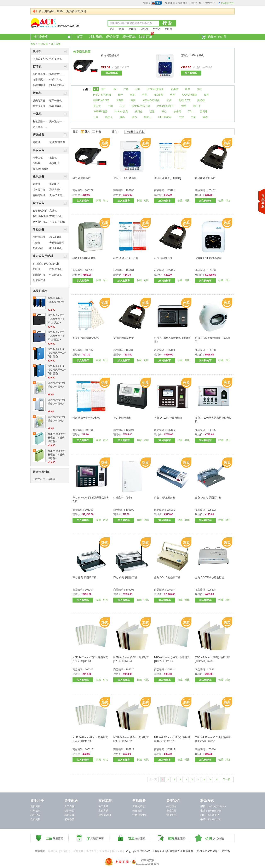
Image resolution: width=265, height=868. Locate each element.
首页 (79, 37)
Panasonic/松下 (166, 106)
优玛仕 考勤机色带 (205, 178)
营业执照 (171, 815)
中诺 (193, 117)
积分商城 (129, 37)
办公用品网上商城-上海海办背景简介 (63, 11)
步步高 (177, 112)
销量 (140, 132)
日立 (122, 106)
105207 (171, 590)
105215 (171, 749)
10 (217, 779)
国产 (103, 89)
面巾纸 (168, 29)
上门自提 (69, 806)
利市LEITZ (185, 100)
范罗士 (148, 117)
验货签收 (69, 815)
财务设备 (39, 203)
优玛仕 (139, 112)
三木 (96, 117)
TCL (191, 112)
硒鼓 (122, 29)
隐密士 (109, 117)
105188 (130, 350)
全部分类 (52, 37)
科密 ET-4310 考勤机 (84, 258)
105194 (130, 430)
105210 (130, 670)
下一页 (227, 779)
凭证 (112, 29)
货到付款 (69, 811)
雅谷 (205, 117)
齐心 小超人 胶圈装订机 (208, 498)
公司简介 (171, 806)
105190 (212, 350)
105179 (89, 190)
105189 (171, 350)
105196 (212, 430)
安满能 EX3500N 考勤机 (208, 258)
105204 (89, 590)
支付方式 (103, 811)
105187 (89, 350)
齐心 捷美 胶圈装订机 (84, 577)
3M (115, 89)
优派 (152, 112)
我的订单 (196, 3)
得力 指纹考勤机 (122, 418)
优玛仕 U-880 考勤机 (192, 55)
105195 (171, 430)
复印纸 (132, 29)
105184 (130, 270)
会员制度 (35, 819)
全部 (96, 89)
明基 (173, 95)
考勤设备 (39, 230)
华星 (144, 95)
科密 (133, 100)
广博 (126, 89)
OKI (138, 89)
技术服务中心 (140, 815)
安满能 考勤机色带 (124, 338)
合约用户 (210, 3)
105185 (171, 270)
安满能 (174, 89)
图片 (85, 132)
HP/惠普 (159, 95)
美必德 (201, 100)
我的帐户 (183, 3)
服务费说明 (105, 815)
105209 (89, 670)
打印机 (37, 67)
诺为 (134, 117)
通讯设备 (39, 177)
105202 (212, 510)
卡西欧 (120, 100)
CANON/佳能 (189, 95)
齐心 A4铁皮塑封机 (165, 498)
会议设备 (39, 150)
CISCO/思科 (165, 117)
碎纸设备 (39, 135)
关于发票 (103, 806)
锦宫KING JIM (101, 100)
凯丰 (188, 89)
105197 (89, 510)
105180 (130, 190)
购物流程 (35, 806)
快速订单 (146, 36)
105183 (89, 270)
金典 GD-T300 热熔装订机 (209, 577)
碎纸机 (144, 29)
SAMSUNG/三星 (141, 106)
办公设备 (43, 44)
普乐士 (97, 106)
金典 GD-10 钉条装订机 (167, 577)
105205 (130, 590)
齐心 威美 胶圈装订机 (125, 577)
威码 (122, 117)
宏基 (132, 95)
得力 (200, 89)
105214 (130, 749)
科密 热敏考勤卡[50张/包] (87, 418)
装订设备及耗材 (43, 256)
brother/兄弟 (121, 112)
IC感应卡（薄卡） (123, 498)
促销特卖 (113, 37)
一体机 (37, 114)
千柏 (110, 106)
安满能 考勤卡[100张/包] (86, 338)
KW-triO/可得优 (151, 100)
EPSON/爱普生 (155, 89)
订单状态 (35, 811)
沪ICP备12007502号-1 (209, 851)
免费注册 (170, 3)
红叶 (120, 95)
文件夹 (156, 29)
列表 (96, 132)
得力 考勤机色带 (110, 55)
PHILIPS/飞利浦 (102, 95)
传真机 (37, 93)
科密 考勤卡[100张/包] (125, 258)
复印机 (37, 51)
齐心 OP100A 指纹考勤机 (168, 418)
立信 (169, 100)
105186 (212, 270)
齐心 (164, 112)
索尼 (184, 106)
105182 (212, 190)
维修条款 (137, 811)
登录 (145, 3)
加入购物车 (111, 73)
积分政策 (35, 815)
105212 (212, 670)
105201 (171, 510)
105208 (212, 590)
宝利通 (204, 112)
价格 (129, 132)
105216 (212, 749)
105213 (89, 749)
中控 (181, 117)
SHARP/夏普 (100, 112)
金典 (206, 95)
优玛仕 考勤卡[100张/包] (168, 178)
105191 (89, 430)
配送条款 (69, 819)
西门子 (197, 106)
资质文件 (171, 811)
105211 (171, 670)
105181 (171, 190)
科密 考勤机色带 (163, 258)
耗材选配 (96, 37)
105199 (130, 510)
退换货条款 (139, 806)
